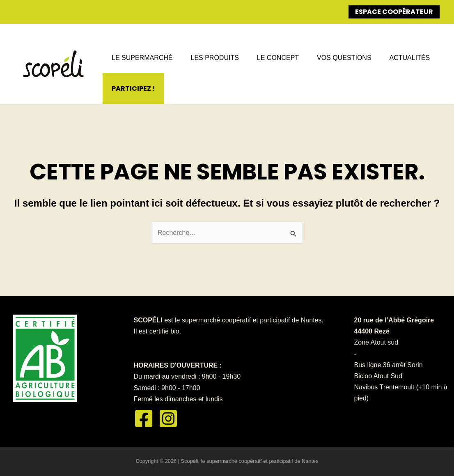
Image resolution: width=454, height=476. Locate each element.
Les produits (214, 58)
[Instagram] (168, 419)
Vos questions (344, 58)
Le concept (278, 58)
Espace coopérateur (394, 12)
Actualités (410, 58)
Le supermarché (142, 58)
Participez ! (133, 89)
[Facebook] (144, 419)
